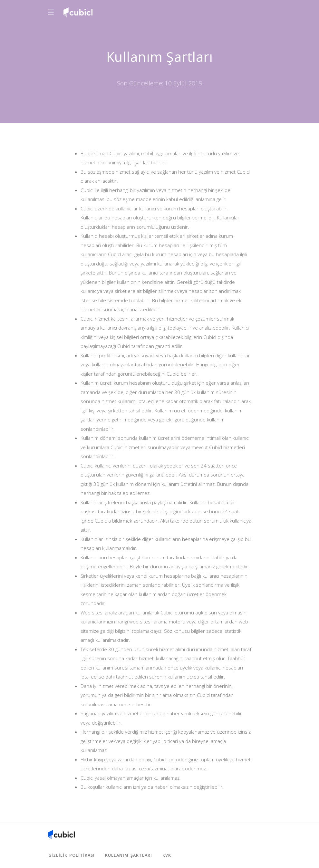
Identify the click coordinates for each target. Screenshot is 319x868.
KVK (167, 855)
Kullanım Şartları (129, 855)
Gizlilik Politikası (72, 855)
